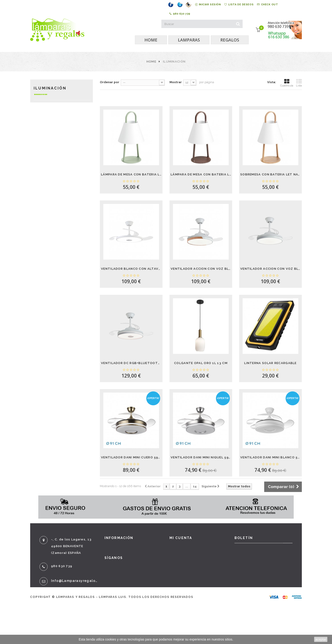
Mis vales (178, 582)
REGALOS (230, 40)
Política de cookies (123, 608)
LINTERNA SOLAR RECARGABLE (270, 363)
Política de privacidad (126, 599)
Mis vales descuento (189, 555)
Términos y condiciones (127, 582)
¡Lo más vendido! (120, 564)
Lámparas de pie (54, 159)
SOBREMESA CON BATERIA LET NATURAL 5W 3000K (270, 174)
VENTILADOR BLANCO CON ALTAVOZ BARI (131, 269)
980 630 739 (180, 14)
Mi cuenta (181, 538)
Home (151, 62)
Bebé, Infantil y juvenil (54, 218)
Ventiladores (52, 117)
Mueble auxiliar (54, 194)
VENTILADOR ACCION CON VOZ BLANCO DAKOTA (270, 269)
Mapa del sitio (118, 617)
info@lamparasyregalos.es (74, 581)
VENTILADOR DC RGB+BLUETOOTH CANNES (131, 363)
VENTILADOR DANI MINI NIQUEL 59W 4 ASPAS (201, 457)
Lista (299, 83)
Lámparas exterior (57, 152)
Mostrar (176, 82)
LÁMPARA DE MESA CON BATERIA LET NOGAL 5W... (201, 174)
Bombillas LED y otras (60, 166)
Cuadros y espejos (57, 201)
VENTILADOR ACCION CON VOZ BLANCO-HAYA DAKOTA (201, 269)
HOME (151, 40)
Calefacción (50, 124)
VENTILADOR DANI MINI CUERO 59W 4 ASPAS (131, 457)
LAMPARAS (189, 40)
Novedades (115, 555)
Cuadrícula (287, 83)
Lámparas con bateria (59, 110)
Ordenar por (110, 82)
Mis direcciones (184, 564)
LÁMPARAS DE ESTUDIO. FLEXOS (59, 176)
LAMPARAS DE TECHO (57, 131)
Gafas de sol (51, 208)
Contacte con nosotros (127, 573)
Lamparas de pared (56, 145)
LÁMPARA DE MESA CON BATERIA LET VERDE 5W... (131, 174)
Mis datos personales (190, 573)
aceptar (321, 639)
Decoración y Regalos (60, 187)
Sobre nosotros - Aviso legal (132, 590)
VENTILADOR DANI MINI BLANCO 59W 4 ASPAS (270, 457)
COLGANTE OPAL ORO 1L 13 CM (201, 363)
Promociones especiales (127, 546)
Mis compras (181, 546)
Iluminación (50, 103)
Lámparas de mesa (55, 138)
